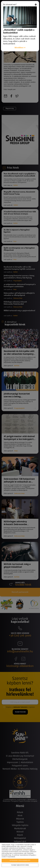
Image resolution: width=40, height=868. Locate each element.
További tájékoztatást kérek (20, 865)
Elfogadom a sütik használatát (20, 861)
